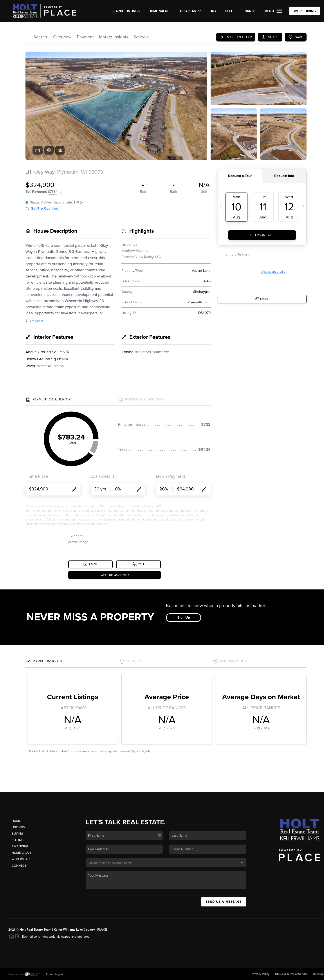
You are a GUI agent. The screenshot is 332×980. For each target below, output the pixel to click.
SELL (229, 11)
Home (16, 821)
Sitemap (318, 974)
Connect (19, 866)
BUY (213, 11)
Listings (18, 827)
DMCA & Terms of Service (291, 974)
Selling (18, 840)
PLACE (102, 930)
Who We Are (22, 859)
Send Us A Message (224, 902)
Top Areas (189, 11)
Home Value (159, 11)
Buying (17, 834)
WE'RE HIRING (305, 11)
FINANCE (249, 11)
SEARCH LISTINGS (126, 11)
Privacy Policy (261, 974)
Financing (20, 846)
